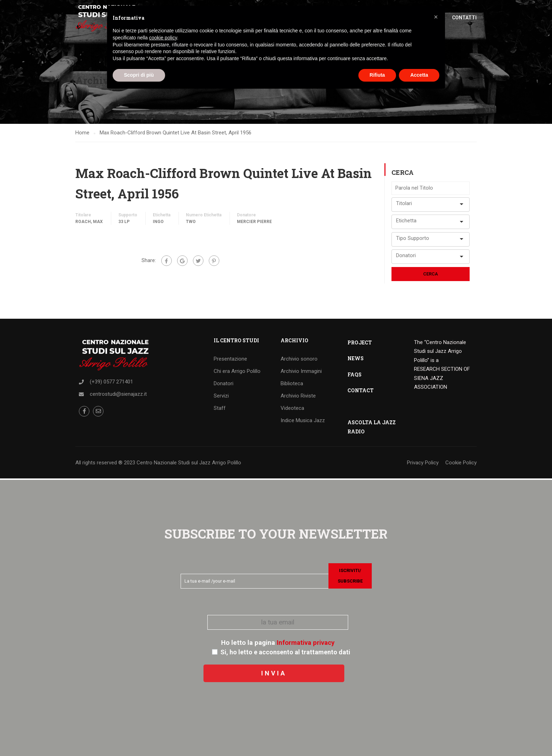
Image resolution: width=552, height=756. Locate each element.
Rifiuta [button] (377, 75)
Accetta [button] (419, 75)
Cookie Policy (461, 464)
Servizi (221, 397)
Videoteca (292, 409)
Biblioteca (292, 385)
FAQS (355, 376)
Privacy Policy (423, 464)
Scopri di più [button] (139, 75)
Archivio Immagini (301, 372)
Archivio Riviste (298, 397)
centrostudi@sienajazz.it (118, 395)
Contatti (464, 18)
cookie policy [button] (163, 38)
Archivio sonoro (299, 360)
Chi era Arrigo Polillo (237, 372)
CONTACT (360, 391)
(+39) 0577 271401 (111, 383)
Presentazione (230, 360)
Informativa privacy (306, 643)
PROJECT (360, 344)
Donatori (224, 385)
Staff (220, 409)
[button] (436, 17)
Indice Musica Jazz (303, 421)
